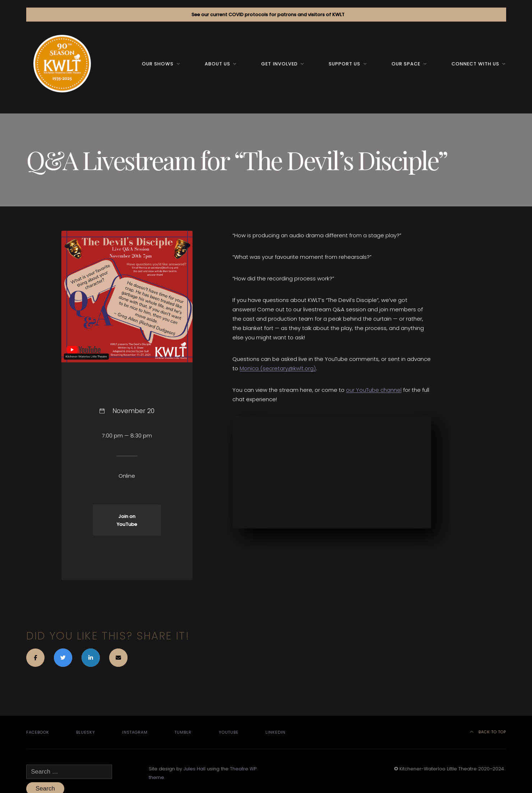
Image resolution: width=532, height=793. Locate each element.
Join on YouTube (127, 520)
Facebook (38, 732)
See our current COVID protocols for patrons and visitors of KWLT (268, 15)
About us (218, 64)
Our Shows (158, 64)
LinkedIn (276, 732)
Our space (406, 64)
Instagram (135, 732)
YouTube (229, 732)
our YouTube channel (374, 390)
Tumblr (183, 732)
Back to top (488, 732)
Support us (344, 64)
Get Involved (279, 64)
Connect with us (475, 64)
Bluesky (86, 732)
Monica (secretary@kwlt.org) (278, 368)
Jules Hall (195, 769)
